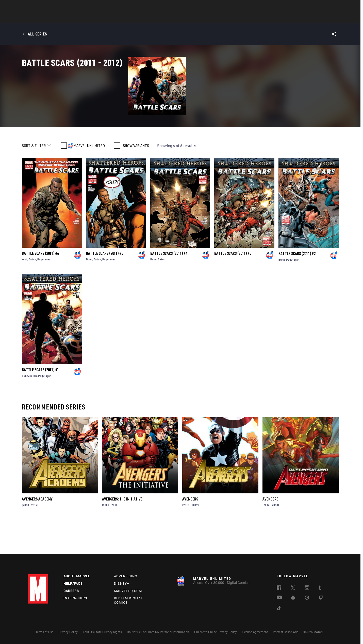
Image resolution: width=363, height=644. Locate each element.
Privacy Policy (68, 632)
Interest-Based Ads (286, 632)
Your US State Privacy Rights (102, 632)
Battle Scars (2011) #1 (40, 400)
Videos (237, 18)
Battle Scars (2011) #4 (169, 284)
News (105, 18)
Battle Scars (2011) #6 (40, 284)
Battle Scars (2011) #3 (233, 284)
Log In (47, 7)
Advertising (126, 576)
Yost (25, 290)
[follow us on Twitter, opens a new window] (293, 588)
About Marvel (77, 576)
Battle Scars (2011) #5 (105, 284)
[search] (326, 6)
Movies (173, 18)
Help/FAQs (73, 584)
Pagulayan (44, 290)
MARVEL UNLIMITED (89, 176)
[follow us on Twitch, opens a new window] (321, 599)
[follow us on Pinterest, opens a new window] (307, 598)
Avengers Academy (37, 530)
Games (217, 18)
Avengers (190, 530)
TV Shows (195, 18)
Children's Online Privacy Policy (216, 632)
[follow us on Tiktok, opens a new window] (279, 609)
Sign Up (63, 7)
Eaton (32, 290)
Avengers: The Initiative (122, 530)
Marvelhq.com (128, 591)
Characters (148, 18)
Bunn (89, 290)
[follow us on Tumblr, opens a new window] (320, 588)
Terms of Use (44, 632)
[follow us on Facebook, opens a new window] (279, 588)
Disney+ (121, 584)
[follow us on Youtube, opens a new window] (279, 598)
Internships (75, 598)
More (255, 18)
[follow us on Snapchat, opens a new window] (293, 598)
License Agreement (255, 632)
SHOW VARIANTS (136, 176)
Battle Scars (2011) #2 (297, 284)
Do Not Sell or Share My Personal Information (158, 632)
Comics (124, 18)
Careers (71, 591)
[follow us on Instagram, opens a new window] (307, 588)
